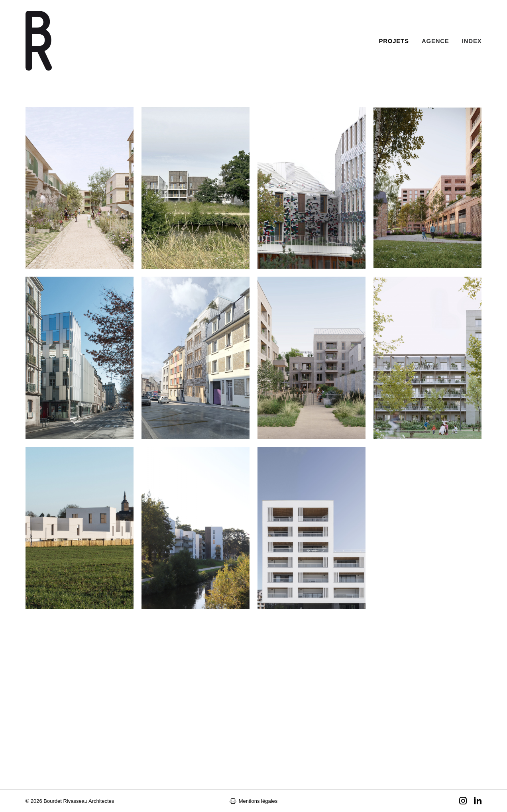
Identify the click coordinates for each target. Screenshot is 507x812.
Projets (394, 41)
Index (472, 41)
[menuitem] (397, 41)
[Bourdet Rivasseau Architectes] (39, 41)
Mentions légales (254, 801)
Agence (435, 41)
